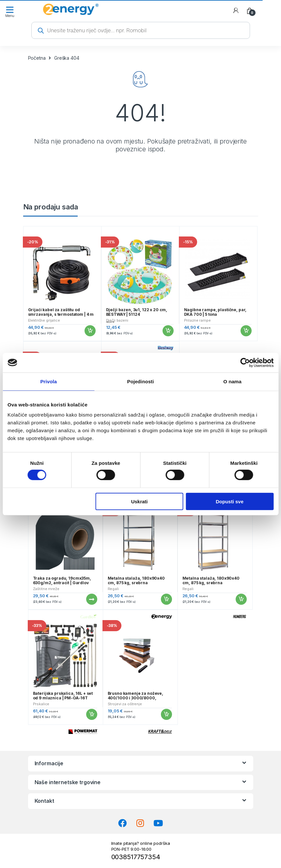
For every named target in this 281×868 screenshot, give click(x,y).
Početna (37, 58)
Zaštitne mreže (46, 589)
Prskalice (41, 704)
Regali (113, 589)
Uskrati (140, 501)
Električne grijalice (44, 320)
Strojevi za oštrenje (125, 704)
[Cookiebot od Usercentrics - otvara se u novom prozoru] (245, 362)
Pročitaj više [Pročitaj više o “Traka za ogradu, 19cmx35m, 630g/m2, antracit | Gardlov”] (91, 599)
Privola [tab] (48, 381)
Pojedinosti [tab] (141, 381)
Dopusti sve (230, 501)
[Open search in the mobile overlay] (141, 30)
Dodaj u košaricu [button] (90, 331)
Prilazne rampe (197, 320)
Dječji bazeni (117, 320)
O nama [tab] (232, 381)
